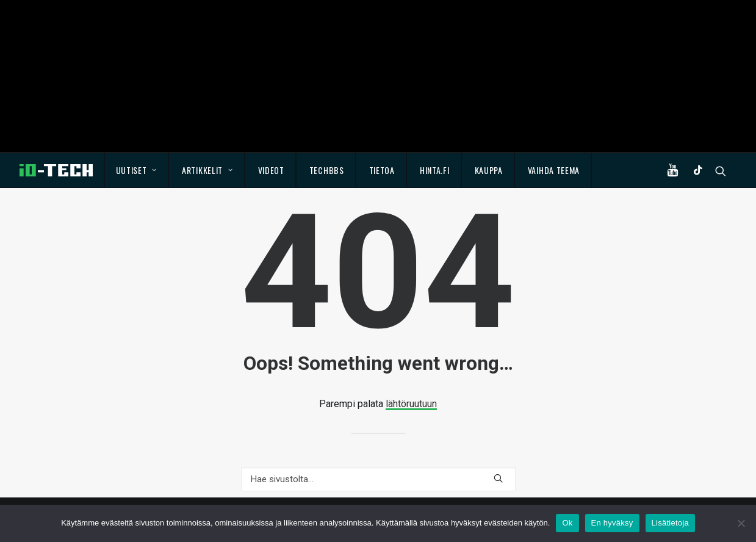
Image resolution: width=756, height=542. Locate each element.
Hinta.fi (435, 170)
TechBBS (327, 170)
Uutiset (136, 170)
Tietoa (382, 170)
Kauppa (489, 170)
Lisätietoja (670, 523)
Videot (271, 170)
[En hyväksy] (741, 523)
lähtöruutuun (411, 404)
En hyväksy (612, 523)
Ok (567, 523)
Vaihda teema (554, 170)
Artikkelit (207, 170)
